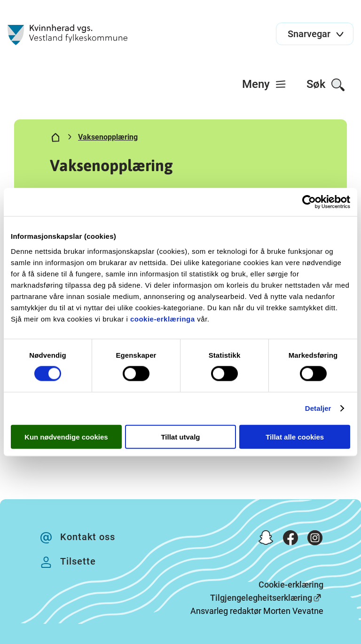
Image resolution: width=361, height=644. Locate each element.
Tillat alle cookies (295, 436)
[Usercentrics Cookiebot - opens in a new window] (309, 202)
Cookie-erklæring (291, 585)
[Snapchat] (266, 540)
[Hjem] (55, 139)
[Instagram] (315, 540)
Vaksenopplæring (108, 137)
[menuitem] (264, 84)
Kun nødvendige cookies (66, 436)
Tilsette (78, 561)
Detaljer (318, 408)
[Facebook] (290, 540)
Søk (326, 85)
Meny (264, 84)
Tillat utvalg (180, 436)
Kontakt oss (88, 537)
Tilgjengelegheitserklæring (261, 598)
